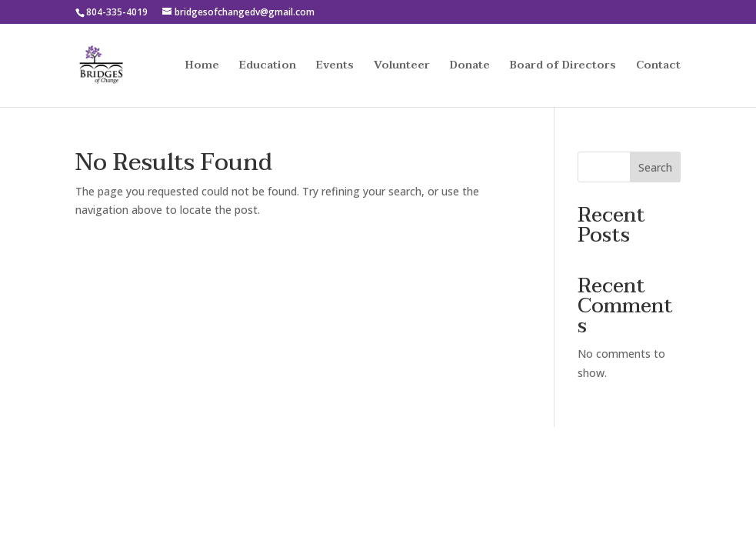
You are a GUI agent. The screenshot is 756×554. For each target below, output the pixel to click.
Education (268, 67)
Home (202, 67)
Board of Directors (563, 67)
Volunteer (402, 67)
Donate (470, 67)
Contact (658, 67)
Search (655, 167)
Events (335, 67)
